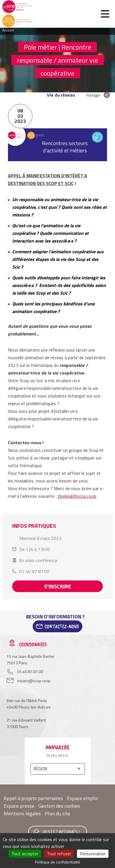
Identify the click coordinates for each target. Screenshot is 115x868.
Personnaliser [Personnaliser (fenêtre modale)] (93, 854)
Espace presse (19, 806)
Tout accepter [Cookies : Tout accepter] (25, 854)
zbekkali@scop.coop (77, 496)
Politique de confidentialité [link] (57, 862)
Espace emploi (82, 798)
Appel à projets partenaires (33, 798)
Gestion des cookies (59, 806)
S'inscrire (58, 586)
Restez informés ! (61, 832)
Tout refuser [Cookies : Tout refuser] (59, 854)
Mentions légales (22, 813)
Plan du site (57, 813)
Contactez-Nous (62, 626)
